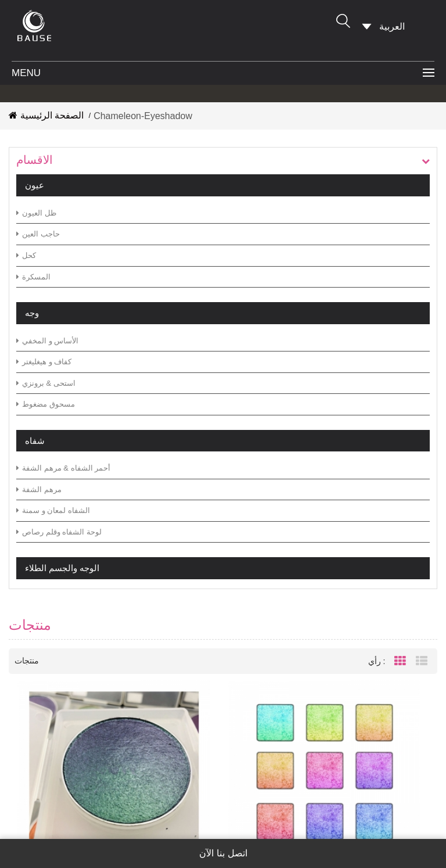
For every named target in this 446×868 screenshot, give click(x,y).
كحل (26, 255)
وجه (32, 313)
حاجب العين (38, 234)
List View (422, 666)
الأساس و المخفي (47, 341)
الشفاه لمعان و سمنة (53, 510)
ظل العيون (36, 213)
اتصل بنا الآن (223, 853)
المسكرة (33, 277)
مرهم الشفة (39, 489)
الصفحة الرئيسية (46, 115)
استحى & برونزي (46, 383)
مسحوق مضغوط (46, 404)
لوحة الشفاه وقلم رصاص (59, 532)
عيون (35, 185)
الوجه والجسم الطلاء (62, 568)
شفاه (35, 441)
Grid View (400, 666)
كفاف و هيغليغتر (44, 362)
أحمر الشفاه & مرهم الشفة (63, 468)
